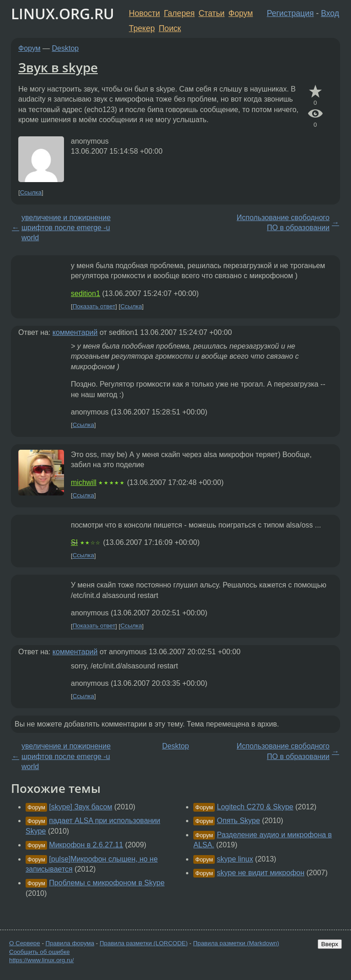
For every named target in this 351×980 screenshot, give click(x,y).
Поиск (170, 28)
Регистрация (290, 13)
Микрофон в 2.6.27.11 (86, 845)
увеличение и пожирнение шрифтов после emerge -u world (66, 228)
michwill (84, 482)
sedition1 (85, 293)
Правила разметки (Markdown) (236, 943)
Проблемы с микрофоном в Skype (107, 883)
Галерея (179, 13)
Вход (330, 13)
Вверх (330, 944)
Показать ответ (94, 306)
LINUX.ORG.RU (63, 13)
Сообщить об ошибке (40, 952)
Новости (144, 13)
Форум (241, 13)
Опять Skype (239, 821)
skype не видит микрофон (261, 873)
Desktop (66, 48)
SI (74, 542)
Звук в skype (58, 67)
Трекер (142, 28)
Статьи (211, 13)
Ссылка (31, 192)
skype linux (235, 859)
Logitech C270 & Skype (255, 807)
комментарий (75, 332)
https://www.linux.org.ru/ (41, 960)
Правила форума (70, 943)
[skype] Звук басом (80, 807)
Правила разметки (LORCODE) (144, 943)
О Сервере (25, 943)
